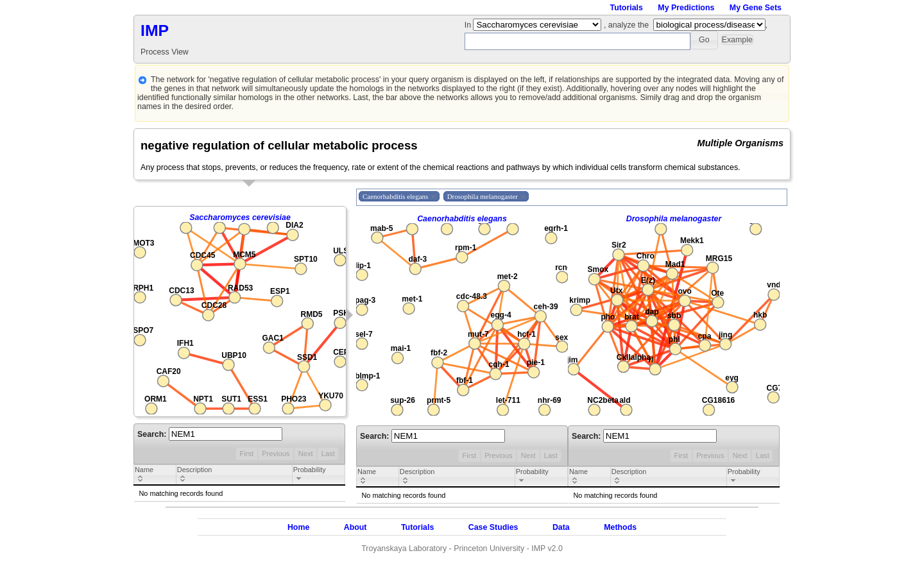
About (355, 527)
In (469, 25)
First (246, 454)
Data (561, 527)
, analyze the (626, 25)
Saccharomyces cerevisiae (240, 217)
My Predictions (686, 8)
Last (328, 454)
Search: (210, 434)
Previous (276, 454)
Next (306, 454)
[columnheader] (155, 475)
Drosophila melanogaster (674, 219)
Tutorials (627, 8)
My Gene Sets (756, 8)
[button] (704, 40)
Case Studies (493, 527)
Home (298, 527)
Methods (620, 527)
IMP (155, 30)
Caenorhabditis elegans (462, 219)
